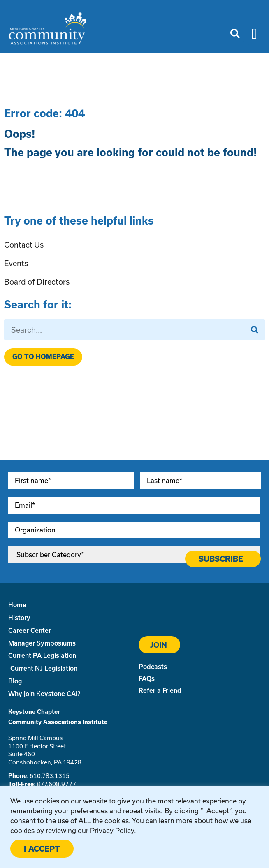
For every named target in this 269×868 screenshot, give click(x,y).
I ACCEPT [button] (42, 849)
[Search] (255, 330)
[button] (235, 34)
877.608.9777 (56, 784)
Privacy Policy (112, 830)
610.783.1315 (50, 776)
